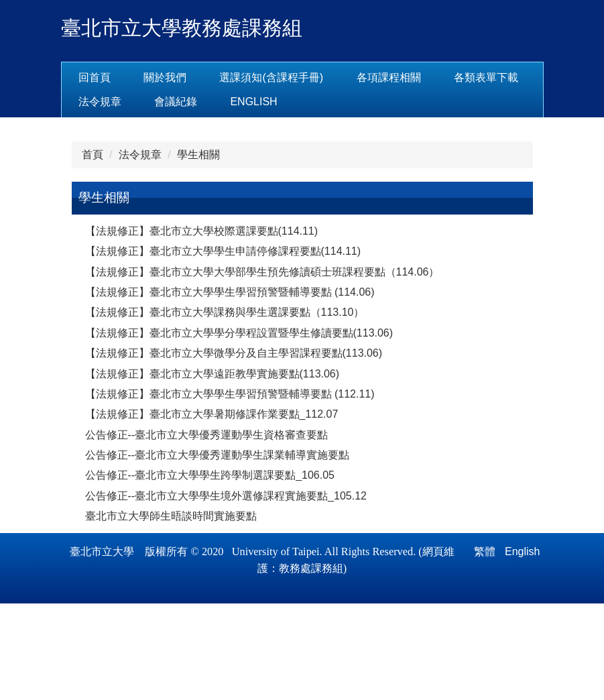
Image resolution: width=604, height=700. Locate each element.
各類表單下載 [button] (111, 102)
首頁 (93, 251)
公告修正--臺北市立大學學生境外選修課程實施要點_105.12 (226, 592)
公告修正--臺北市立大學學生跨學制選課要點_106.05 (210, 572)
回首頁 (136, 77)
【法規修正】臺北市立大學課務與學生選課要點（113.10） (225, 409)
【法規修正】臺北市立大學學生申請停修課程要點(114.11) (223, 348)
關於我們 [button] (207, 77)
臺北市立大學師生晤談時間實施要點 (171, 612)
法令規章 (140, 251)
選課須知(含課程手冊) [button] (313, 77)
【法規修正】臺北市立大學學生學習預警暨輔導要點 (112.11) (230, 490)
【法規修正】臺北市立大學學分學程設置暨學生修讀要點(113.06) (239, 429)
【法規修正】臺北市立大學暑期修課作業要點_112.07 (212, 511)
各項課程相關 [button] (430, 77)
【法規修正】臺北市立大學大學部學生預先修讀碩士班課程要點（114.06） (262, 368)
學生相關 (198, 251)
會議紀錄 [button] (273, 102)
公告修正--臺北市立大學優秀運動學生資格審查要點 (207, 531)
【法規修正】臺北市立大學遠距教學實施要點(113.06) (213, 470)
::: (83, 77)
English (351, 102)
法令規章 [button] (197, 102)
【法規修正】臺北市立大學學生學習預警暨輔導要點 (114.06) (230, 389)
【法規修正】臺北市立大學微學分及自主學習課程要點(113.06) (234, 450)
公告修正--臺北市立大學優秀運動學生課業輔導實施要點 (218, 551)
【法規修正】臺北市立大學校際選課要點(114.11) (202, 328)
